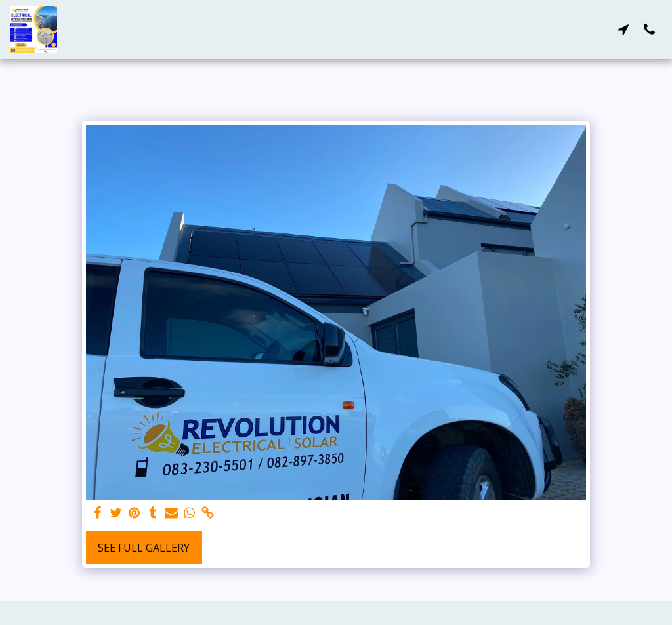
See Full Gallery (144, 548)
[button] (623, 29)
